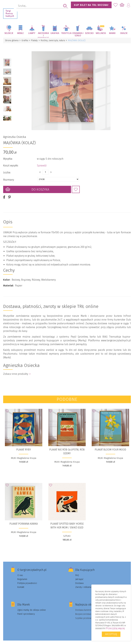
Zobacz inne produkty (17, 371)
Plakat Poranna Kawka (24, 521)
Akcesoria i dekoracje (43, 35)
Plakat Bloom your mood (110, 447)
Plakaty (35, 40)
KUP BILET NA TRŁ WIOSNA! (91, 5)
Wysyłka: (8, 156)
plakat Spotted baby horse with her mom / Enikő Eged (67, 523)
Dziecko (89, 33)
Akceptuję (111, 634)
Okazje (124, 33)
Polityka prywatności (27, 581)
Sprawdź (42, 163)
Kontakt (21, 585)
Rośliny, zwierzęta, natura (54, 40)
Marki (112, 33)
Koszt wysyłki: (11, 163)
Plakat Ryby (24, 447)
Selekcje (9, 33)
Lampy (32, 33)
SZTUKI (67, 533)
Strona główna (12, 40)
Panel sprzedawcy (26, 611)
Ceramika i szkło (78, 34)
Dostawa (79, 581)
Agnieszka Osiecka (15, 134)
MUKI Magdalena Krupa (24, 456)
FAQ (77, 573)
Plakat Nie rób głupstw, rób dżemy (67, 449)
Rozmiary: (9, 177)
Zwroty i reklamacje (85, 585)
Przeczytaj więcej (115, 628)
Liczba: (7, 170)
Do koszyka (40, 187)
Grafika (55, 33)
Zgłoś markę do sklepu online (32, 607)
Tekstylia (66, 33)
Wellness (101, 33)
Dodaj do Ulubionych (76, 187)
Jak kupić (79, 577)
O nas (20, 573)
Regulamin (22, 577)
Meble (20, 33)
